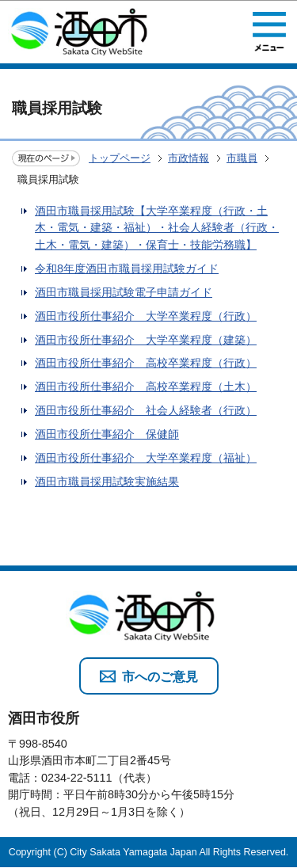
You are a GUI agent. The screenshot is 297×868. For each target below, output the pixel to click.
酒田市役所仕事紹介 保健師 (107, 434)
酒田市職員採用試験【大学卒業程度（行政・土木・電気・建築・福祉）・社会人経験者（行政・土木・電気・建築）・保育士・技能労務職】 (157, 228)
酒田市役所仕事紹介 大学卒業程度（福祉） (146, 458)
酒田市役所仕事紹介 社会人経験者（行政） (146, 410)
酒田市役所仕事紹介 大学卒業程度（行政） (146, 316)
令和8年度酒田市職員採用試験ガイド (127, 268)
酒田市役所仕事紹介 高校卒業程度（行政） (146, 363)
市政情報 (188, 158)
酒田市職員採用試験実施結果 (107, 482)
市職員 (242, 158)
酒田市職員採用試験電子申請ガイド (124, 292)
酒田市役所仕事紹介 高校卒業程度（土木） (146, 386)
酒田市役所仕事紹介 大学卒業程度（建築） (146, 340)
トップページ (120, 158)
